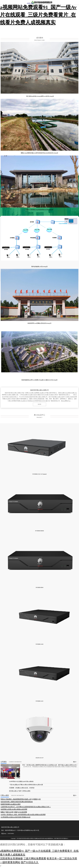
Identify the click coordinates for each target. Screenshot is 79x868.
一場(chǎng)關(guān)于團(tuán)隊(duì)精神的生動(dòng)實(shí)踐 (26, 785)
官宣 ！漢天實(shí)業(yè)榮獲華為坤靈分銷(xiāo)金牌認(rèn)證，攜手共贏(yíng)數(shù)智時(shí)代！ (50, 765)
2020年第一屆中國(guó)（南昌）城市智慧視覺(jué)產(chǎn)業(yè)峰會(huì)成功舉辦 (23, 814)
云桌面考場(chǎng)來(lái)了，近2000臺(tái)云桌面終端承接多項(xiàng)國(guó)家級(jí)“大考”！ (26, 807)
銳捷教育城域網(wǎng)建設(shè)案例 (11, 804)
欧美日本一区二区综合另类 (62, 858)
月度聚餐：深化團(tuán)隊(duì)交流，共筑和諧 (22, 788)
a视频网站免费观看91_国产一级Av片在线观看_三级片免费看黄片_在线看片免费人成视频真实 (38, 15)
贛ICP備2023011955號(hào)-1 (61, 838)
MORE (39, 404)
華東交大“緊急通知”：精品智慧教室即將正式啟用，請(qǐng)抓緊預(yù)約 (21, 799)
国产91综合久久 (30, 862)
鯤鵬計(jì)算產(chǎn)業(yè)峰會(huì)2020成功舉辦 (14, 812)
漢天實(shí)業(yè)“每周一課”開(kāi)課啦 (20, 791)
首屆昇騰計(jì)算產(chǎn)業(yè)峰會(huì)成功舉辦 (14, 809)
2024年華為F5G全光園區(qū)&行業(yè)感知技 (21, 781)
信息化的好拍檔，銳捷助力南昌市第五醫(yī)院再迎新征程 (17, 802)
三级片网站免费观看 (35, 858)
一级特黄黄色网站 (10, 862)
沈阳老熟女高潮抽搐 (11, 858)
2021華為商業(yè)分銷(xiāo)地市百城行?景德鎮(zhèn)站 (15, 817)
